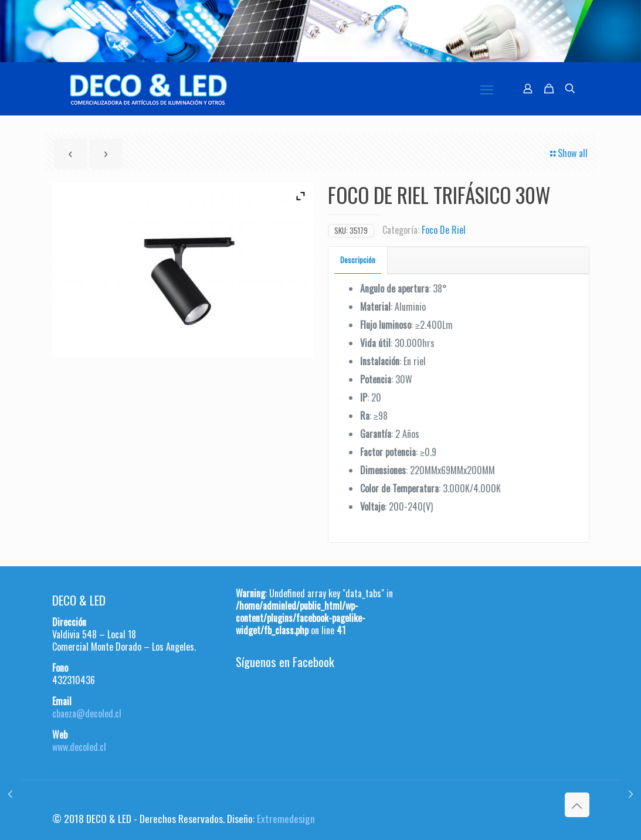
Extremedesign (286, 818)
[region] (320, 31)
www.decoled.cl (79, 747)
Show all (568, 153)
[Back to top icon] (577, 805)
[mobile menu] (487, 89)
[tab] (358, 260)
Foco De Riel (444, 230)
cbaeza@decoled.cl (87, 713)
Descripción (358, 260)
